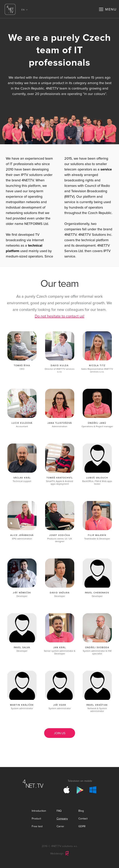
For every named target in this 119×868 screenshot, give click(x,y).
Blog (81, 811)
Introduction (39, 811)
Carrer (60, 826)
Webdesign (57, 854)
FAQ (59, 811)
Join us (60, 733)
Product (36, 819)
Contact (83, 819)
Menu (111, 10)
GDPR (82, 826)
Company (62, 819)
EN (23, 10)
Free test (37, 826)
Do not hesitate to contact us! (60, 316)
